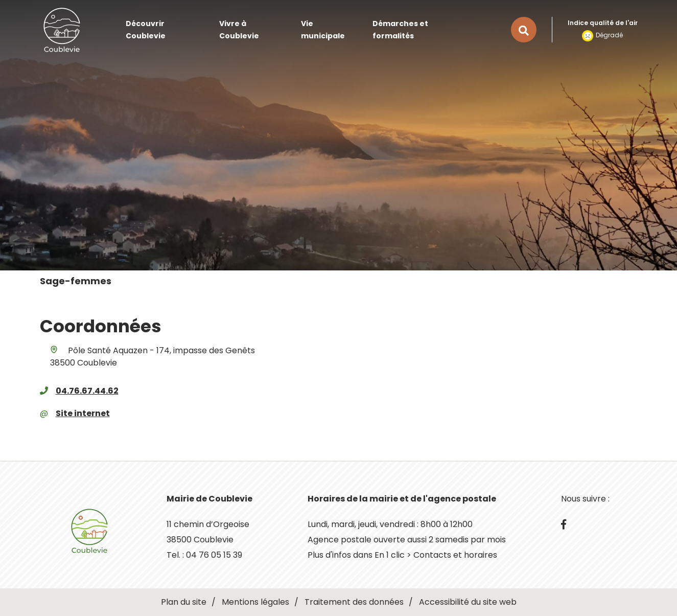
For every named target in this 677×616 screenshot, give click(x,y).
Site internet (83, 413)
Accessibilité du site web (468, 602)
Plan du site (184, 602)
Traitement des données (354, 602)
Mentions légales (255, 602)
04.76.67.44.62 (87, 391)
